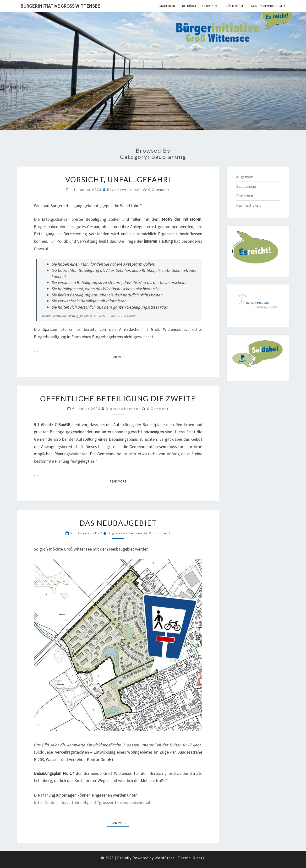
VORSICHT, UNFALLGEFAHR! (118, 179)
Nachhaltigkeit (249, 205)
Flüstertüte (234, 6)
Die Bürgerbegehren (198, 6)
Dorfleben (245, 196)
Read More (119, 357)
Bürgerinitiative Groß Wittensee (60, 6)
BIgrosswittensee (125, 190)
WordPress (165, 858)
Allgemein (245, 177)
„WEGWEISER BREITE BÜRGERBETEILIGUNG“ (107, 316)
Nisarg (199, 858)
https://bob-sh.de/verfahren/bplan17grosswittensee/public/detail (92, 802)
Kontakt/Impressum (266, 6)
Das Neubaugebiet (118, 523)
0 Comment (159, 190)
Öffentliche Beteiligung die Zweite (118, 398)
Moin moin (167, 6)
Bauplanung (246, 186)
